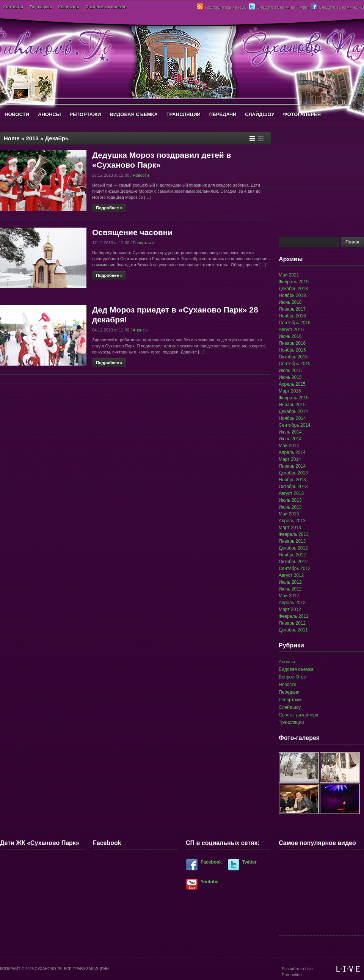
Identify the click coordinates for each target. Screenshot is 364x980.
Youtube (209, 882)
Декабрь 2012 (293, 548)
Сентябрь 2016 (295, 323)
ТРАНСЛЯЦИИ (184, 114)
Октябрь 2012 (293, 562)
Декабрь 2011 (293, 630)
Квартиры (69, 7)
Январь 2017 (292, 309)
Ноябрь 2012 (292, 555)
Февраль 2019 (294, 282)
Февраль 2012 (294, 616)
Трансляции (291, 722)
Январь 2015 (292, 405)
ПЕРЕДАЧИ (223, 114)
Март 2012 (290, 609)
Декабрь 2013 (293, 473)
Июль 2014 (290, 432)
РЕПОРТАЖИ (85, 114)
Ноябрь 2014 (292, 418)
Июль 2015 (290, 371)
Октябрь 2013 (293, 487)
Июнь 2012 (290, 589)
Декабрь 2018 (293, 289)
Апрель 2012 (292, 603)
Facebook (211, 862)
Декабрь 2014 (293, 411)
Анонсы (140, 330)
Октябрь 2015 (293, 357)
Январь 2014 (292, 466)
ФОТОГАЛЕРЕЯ (302, 114)
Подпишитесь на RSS (226, 7)
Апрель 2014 (292, 452)
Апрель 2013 (292, 521)
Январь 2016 (292, 343)
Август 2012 (291, 575)
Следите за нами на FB (341, 7)
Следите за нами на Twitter (283, 7)
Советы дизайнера (299, 715)
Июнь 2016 (290, 336)
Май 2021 (289, 275)
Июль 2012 (290, 582)
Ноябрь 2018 (292, 295)
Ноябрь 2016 (292, 316)
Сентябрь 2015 (295, 364)
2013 (32, 138)
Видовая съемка (296, 669)
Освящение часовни (132, 232)
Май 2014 (289, 446)
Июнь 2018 (290, 302)
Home (12, 138)
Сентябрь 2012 (295, 569)
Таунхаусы (41, 7)
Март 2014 (290, 459)
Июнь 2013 (290, 507)
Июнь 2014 (290, 439)
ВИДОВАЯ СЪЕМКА (134, 114)
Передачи (289, 692)
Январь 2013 (292, 541)
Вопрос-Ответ (293, 677)
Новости (141, 175)
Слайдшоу (290, 707)
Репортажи (143, 243)
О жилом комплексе (106, 7)
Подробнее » (109, 208)
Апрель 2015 (292, 384)
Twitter (249, 862)
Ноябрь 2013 (292, 480)
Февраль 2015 (294, 398)
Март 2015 (290, 391)
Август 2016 (291, 330)
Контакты (13, 7)
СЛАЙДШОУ (260, 114)
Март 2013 (290, 528)
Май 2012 (289, 596)
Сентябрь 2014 (295, 425)
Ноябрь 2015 (292, 350)
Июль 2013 (290, 500)
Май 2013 (289, 514)
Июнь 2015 (290, 377)
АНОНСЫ (49, 114)
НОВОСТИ (17, 114)
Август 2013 (291, 493)
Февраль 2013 (294, 534)
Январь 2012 (292, 623)
